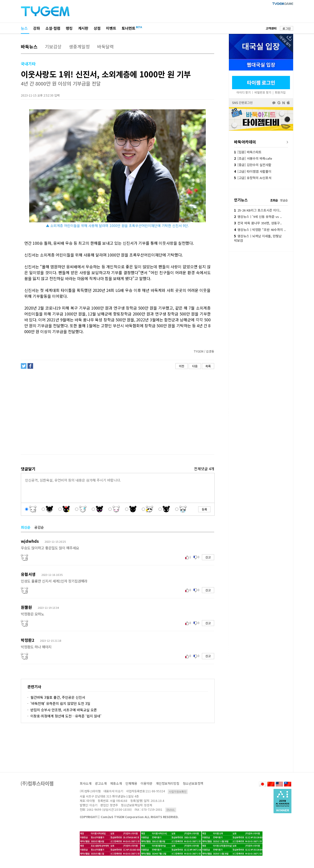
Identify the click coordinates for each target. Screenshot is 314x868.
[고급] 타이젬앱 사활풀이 (253, 171)
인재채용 (131, 783)
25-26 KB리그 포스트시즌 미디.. (258, 210)
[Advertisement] (117, 412)
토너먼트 (129, 28)
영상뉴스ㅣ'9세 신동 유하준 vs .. (258, 217)
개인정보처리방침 (168, 783)
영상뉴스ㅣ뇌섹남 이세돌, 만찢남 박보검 (258, 238)
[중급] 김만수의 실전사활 (253, 165)
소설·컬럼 (53, 28)
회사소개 (86, 783)
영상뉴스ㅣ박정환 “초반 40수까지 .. (260, 230)
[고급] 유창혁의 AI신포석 (253, 178)
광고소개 (101, 783)
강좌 (37, 28)
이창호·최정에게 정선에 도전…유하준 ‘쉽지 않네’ (66, 716)
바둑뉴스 (29, 46)
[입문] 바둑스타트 (248, 152)
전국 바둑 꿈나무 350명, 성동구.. (258, 223)
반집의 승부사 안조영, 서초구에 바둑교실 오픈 (64, 710)
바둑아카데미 (245, 142)
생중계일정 (79, 46)
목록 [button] (208, 366)
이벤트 (111, 28)
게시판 (83, 28)
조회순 (274, 200)
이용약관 (146, 783)
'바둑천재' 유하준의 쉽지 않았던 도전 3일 (60, 703)
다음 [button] (195, 366)
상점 (97, 28)
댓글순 (284, 200)
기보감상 (53, 46)
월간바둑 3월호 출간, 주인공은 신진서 (58, 697)
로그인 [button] (287, 28)
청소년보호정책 (193, 783)
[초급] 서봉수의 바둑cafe (253, 158)
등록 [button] (204, 509)
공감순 (39, 527)
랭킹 (69, 28)
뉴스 (24, 28)
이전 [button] (182, 366)
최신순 (26, 527)
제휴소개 (116, 783)
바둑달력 (105, 46)
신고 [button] (208, 557)
